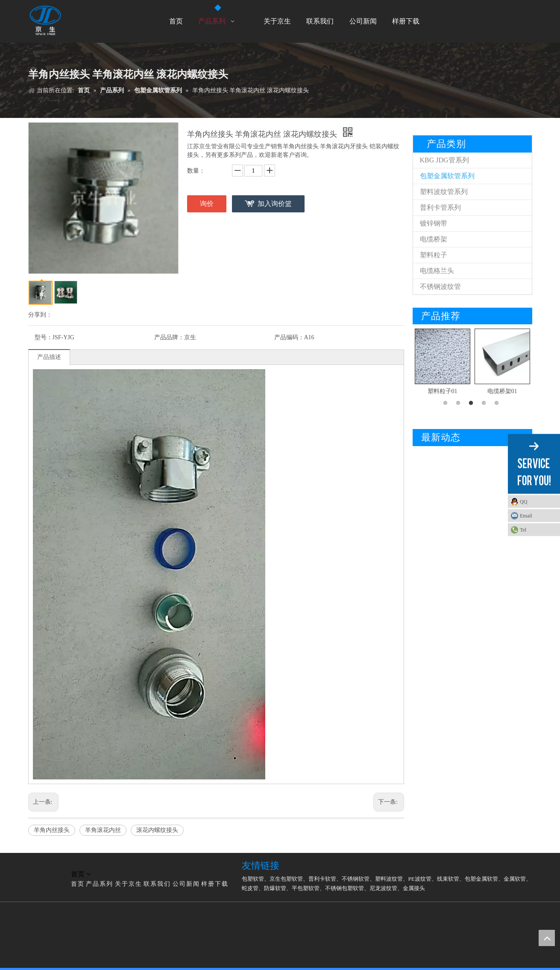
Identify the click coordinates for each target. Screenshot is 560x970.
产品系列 (100, 884)
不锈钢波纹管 (440, 287)
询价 (207, 204)
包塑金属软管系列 (447, 176)
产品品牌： (169, 337)
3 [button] (472, 403)
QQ (523, 502)
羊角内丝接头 (52, 830)
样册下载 (215, 884)
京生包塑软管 (286, 879)
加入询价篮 (275, 204)
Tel (523, 530)
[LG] (35, 864)
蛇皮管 (250, 888)
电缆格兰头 (437, 271)
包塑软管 (253, 879)
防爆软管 (275, 888)
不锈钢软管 (356, 879)
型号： (44, 337)
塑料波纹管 (389, 879)
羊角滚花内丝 (103, 830)
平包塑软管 (306, 888)
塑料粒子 (434, 255)
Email (526, 516)
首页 (78, 884)
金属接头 (414, 888)
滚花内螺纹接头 (157, 830)
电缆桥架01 (502, 391)
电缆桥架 (434, 239)
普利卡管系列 (440, 207)
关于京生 (129, 884)
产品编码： (289, 337)
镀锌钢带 (434, 223)
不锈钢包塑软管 (345, 888)
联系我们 (157, 884)
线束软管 (448, 879)
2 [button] (460, 403)
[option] (443, 363)
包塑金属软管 (481, 879)
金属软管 (515, 879)
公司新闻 (186, 884)
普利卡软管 (322, 879)
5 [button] (498, 403)
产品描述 (49, 357)
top (547, 938)
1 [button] (447, 403)
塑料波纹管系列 (444, 192)
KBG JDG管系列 (444, 160)
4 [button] (485, 403)
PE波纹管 (420, 879)
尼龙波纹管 (383, 888)
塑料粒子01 (443, 391)
